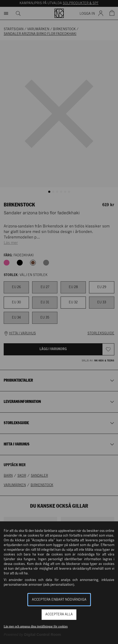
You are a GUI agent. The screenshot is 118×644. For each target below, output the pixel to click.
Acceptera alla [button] (59, 614)
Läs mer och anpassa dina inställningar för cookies (36, 626)
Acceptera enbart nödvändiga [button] (59, 600)
